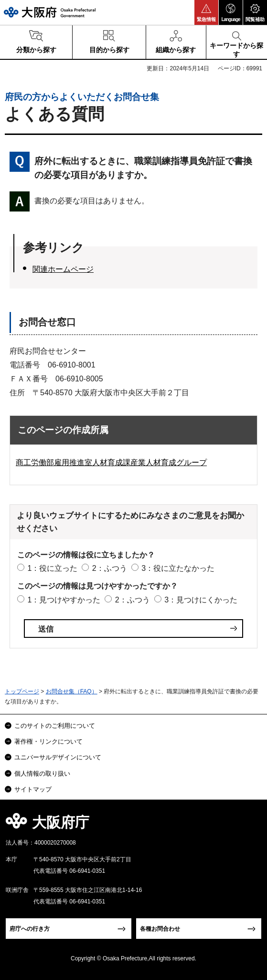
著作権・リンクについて (48, 741)
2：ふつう (110, 568)
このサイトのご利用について (55, 726)
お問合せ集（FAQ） (72, 691)
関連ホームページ (63, 269)
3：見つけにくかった (201, 600)
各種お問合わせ (160, 929)
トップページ (22, 691)
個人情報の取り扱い (42, 774)
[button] (206, 12)
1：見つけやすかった (64, 600)
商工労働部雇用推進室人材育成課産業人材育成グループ (111, 462)
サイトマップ (33, 789)
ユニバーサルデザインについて (58, 757)
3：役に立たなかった (178, 568)
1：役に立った (52, 568)
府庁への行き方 (30, 929)
